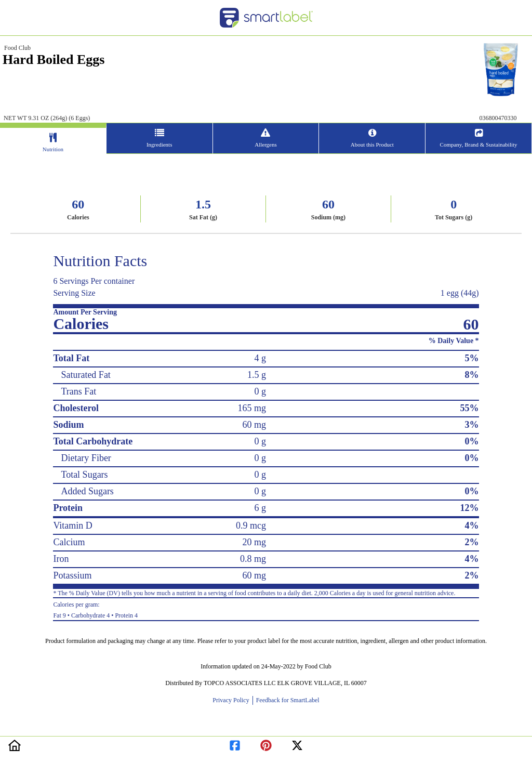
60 (78, 204)
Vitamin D (72, 525)
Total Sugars (84, 475)
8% (472, 375)
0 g (260, 391)
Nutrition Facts (100, 261)
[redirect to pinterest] (266, 744)
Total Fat (71, 358)
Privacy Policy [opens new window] (232, 700)
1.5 (203, 204)
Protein (68, 508)
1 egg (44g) (460, 293)
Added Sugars (87, 491)
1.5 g (257, 375)
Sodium (68, 425)
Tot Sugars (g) (454, 217)
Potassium (72, 575)
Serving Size (74, 293)
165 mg (252, 408)
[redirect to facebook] (235, 744)
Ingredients (159, 144)
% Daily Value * (454, 341)
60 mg (254, 425)
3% (472, 425)
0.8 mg (253, 559)
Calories (78, 217)
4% (472, 525)
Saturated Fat (85, 375)
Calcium (69, 542)
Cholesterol (76, 408)
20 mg (254, 542)
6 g (260, 508)
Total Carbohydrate (93, 441)
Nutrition (53, 149)
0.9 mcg (251, 525)
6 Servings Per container (94, 281)
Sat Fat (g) (203, 217)
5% (472, 358)
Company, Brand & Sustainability (479, 144)
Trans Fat (78, 391)
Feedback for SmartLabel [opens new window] (287, 700)
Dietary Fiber (86, 458)
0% (472, 441)
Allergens (266, 144)
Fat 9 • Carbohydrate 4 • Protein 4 (266, 609)
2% (472, 542)
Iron (61, 559)
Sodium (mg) (328, 217)
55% (470, 408)
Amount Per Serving (85, 312)
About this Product (372, 144)
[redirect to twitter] (297, 744)
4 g (260, 358)
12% (470, 508)
